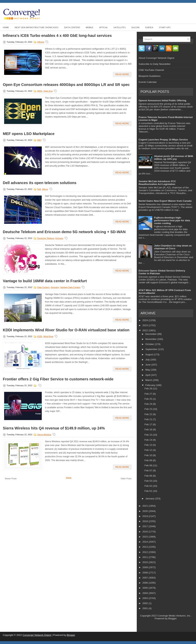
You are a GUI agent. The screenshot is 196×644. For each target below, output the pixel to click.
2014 (145, 542)
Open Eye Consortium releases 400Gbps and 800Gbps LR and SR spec (66, 85)
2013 (145, 547)
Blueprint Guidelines (150, 76)
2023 (145, 325)
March (149, 380)
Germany (55, 287)
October (150, 344)
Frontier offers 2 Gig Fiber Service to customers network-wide (58, 379)
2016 (145, 532)
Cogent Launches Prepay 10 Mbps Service (163, 140)
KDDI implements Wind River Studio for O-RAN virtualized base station (66, 330)
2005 (145, 588)
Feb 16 (149, 430)
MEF (39, 140)
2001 (145, 608)
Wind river (49, 336)
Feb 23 (149, 409)
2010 (145, 562)
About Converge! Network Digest (156, 58)
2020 (145, 511)
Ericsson (59, 238)
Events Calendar (148, 82)
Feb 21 (149, 419)
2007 (145, 578)
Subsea (149, 27)
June (148, 365)
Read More (122, 74)
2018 (145, 521)
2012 (145, 552)
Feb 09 (149, 460)
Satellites (120, 27)
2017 (145, 526)
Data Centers (72, 27)
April (148, 375)
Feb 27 (149, 394)
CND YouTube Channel (151, 70)
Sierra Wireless (44, 435)
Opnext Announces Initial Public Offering (162, 101)
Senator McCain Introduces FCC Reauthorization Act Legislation (157, 183)
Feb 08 (149, 465)
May (148, 370)
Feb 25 (149, 399)
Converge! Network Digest (37, 635)
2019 (145, 516)
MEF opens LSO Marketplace (29, 134)
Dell (39, 189)
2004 (145, 593)
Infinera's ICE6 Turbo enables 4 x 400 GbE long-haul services (57, 36)
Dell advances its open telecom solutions (40, 183)
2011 (145, 557)
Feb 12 (149, 450)
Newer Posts (11, 479)
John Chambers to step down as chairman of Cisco (173, 247)
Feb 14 (149, 440)
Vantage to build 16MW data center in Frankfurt (45, 281)
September (152, 349)
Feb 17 (149, 424)
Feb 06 (149, 476)
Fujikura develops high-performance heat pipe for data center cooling (172, 220)
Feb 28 (149, 389)
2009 (145, 567)
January (150, 499)
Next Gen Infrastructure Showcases (37, 27)
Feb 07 (149, 471)
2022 (145, 330)
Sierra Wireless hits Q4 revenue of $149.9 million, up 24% (54, 428)
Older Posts (126, 479)
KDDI (40, 336)
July (148, 360)
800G (40, 91)
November (151, 339)
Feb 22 (149, 414)
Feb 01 (149, 491)
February (151, 385)
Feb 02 (149, 486)
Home (6, 27)
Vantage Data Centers (70, 287)
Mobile (90, 27)
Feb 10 (149, 455)
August (150, 355)
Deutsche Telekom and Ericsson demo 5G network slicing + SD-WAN (64, 232)
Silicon (135, 27)
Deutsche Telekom (46, 238)
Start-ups (165, 27)
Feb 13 (149, 445)
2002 (145, 603)
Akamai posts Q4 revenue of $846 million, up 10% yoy (174, 158)
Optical (103, 27)
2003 (145, 598)
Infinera (41, 42)
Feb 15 (149, 435)
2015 (145, 537)
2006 (145, 583)
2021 (145, 506)
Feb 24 (149, 404)
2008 (145, 573)
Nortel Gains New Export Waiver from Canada (165, 201)
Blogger (172, 619)
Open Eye (48, 91)
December (151, 334)
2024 (145, 320)
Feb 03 (149, 481)
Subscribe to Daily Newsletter (155, 64)
